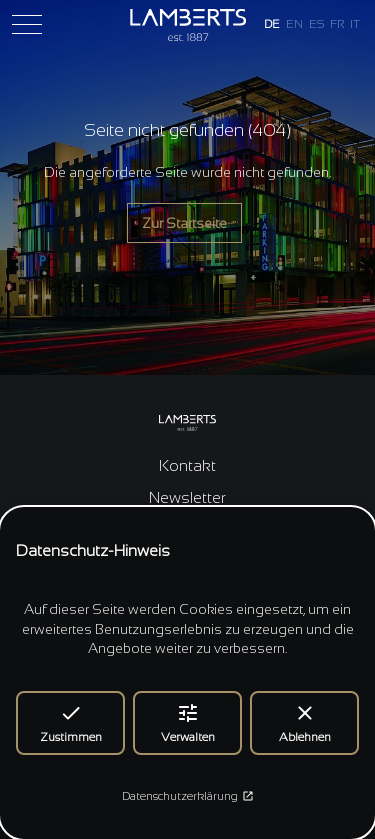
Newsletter (187, 498)
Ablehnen (305, 722)
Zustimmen (71, 722)
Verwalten (188, 722)
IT (355, 24)
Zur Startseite (184, 223)
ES (316, 24)
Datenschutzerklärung (188, 796)
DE (272, 24)
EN (294, 24)
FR (337, 24)
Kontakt (187, 466)
